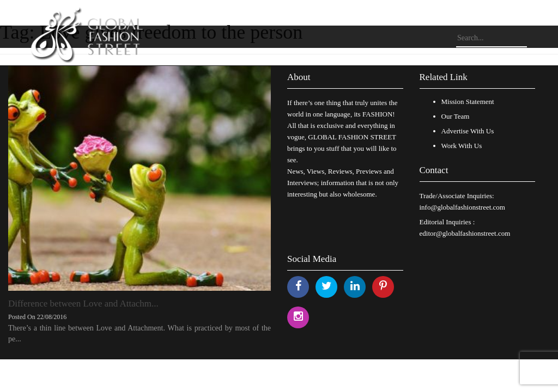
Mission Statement (468, 102)
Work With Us (462, 146)
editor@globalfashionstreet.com (465, 233)
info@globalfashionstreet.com (462, 207)
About (299, 77)
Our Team (456, 116)
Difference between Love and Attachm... (83, 304)
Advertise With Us (468, 131)
